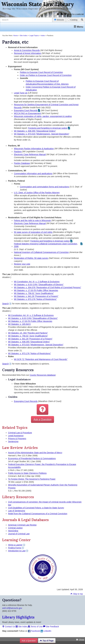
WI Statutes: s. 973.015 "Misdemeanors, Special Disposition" (42, 134)
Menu (78, 27)
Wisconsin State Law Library (38, 4)
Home (15, 35)
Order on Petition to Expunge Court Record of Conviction (46, 75)
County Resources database (43, 375)
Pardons (18, 152)
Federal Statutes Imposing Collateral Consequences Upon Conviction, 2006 (46, 245)
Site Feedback (51, 627)
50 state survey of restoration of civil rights (33, 232)
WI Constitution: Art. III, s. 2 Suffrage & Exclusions (37, 282)
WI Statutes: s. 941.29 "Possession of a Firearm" (36, 296)
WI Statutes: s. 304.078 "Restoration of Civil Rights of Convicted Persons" (47, 287)
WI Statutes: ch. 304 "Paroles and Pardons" (28, 333)
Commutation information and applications (33, 174)
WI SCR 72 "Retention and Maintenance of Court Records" (41, 359)
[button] (43, 409)
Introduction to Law (17, 551)
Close (80, 640)
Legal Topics (34, 35)
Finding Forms (15, 548)
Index (43, 35)
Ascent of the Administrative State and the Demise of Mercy (35, 453)
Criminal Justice (15, 528)
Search (5, 304)
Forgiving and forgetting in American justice (48, 128)
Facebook (34, 631)
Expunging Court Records (26, 110)
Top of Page (47, 641)
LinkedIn (46, 631)
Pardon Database (22, 163)
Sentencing (13, 441)
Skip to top (77, 594)
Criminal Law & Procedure (20, 433)
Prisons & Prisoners (17, 439)
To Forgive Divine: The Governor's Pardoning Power (32, 479)
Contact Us (9, 627)
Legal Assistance (16, 436)
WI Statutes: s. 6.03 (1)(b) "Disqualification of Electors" (39, 285)
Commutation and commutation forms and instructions (44, 187)
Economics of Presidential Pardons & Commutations (32, 458)
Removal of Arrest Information (28, 53)
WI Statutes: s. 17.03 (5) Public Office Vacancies (36, 290)
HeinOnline (13, 531)
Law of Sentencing (17, 511)
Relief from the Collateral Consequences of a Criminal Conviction (38, 514)
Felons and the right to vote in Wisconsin (32, 220)
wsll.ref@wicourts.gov (12, 608)
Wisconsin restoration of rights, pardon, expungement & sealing (43, 116)
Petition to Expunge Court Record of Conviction (41, 72)
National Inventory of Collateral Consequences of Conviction (41, 252)
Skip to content (74, 14)
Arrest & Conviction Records (27, 50)
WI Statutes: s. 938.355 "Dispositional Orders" (35, 131)
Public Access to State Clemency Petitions (27, 473)
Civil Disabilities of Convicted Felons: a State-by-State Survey (36, 508)
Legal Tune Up (21, 93)
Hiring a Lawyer (15, 545)
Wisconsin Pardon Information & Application (34, 149)
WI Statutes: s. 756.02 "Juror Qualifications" (34, 293)
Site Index (24, 35)
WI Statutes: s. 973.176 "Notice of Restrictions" (35, 299)
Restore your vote (22, 264)
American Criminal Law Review (22, 525)
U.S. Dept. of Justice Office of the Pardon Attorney (37, 193)
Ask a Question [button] (42, 419)
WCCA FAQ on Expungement (27, 113)
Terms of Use (35, 627)
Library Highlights (18, 617)
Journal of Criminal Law (19, 534)
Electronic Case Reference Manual (30, 154)
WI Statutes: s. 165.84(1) (19, 324)
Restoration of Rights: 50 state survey (31, 258)
